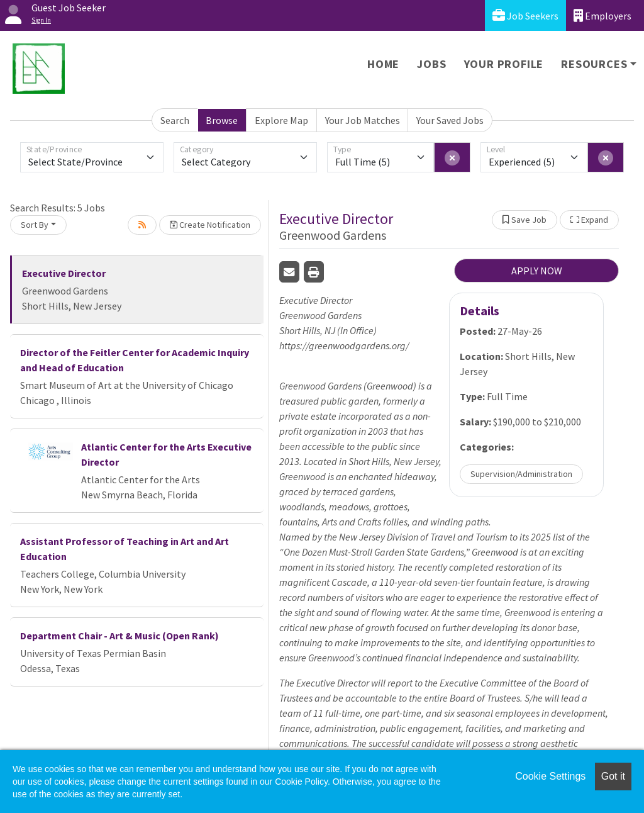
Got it (613, 776)
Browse (222, 120)
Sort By (35, 225)
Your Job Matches (363, 120)
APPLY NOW (537, 271)
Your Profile (504, 64)
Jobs (431, 64)
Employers (602, 15)
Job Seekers (525, 15)
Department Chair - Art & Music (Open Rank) (119, 636)
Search (175, 120)
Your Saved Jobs (450, 120)
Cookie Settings (550, 776)
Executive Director (64, 273)
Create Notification (210, 225)
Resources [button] (594, 64)
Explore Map (281, 120)
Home (383, 64)
